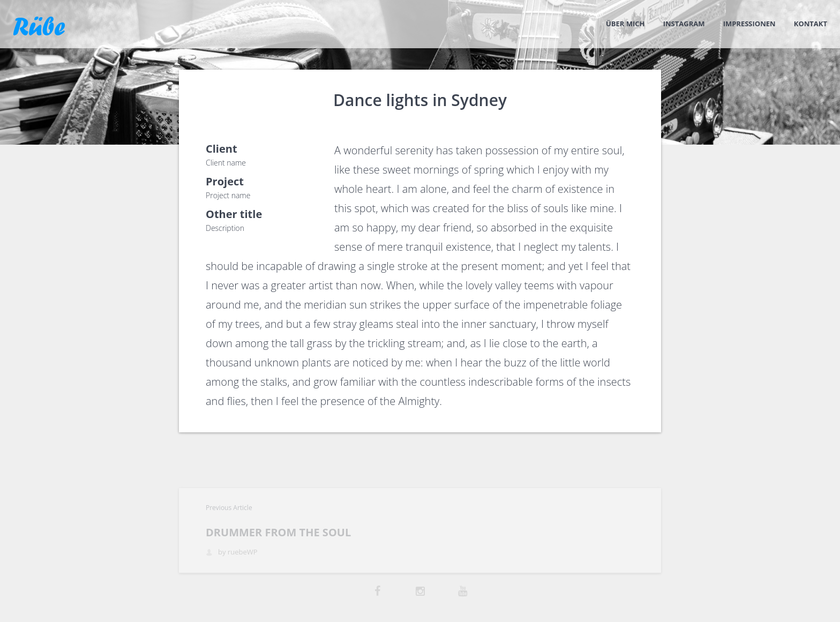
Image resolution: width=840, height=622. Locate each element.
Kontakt (811, 24)
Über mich (625, 24)
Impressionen (749, 24)
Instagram (684, 24)
